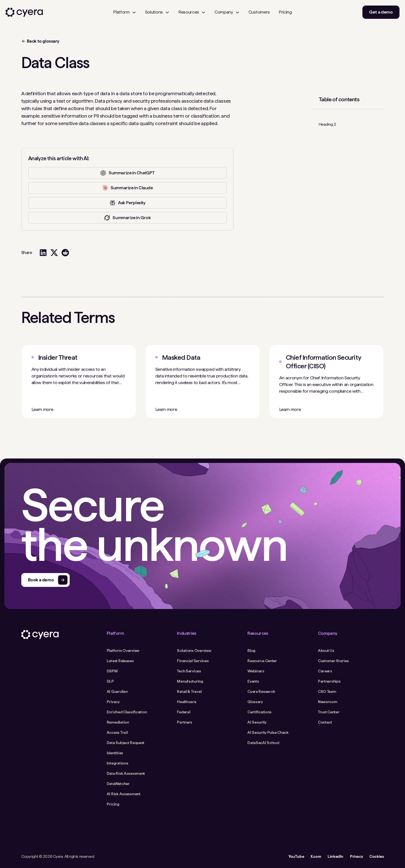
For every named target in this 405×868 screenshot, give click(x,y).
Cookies (377, 856)
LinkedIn (335, 856)
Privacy (356, 856)
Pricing (285, 12)
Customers (259, 12)
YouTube (296, 856)
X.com (316, 856)
